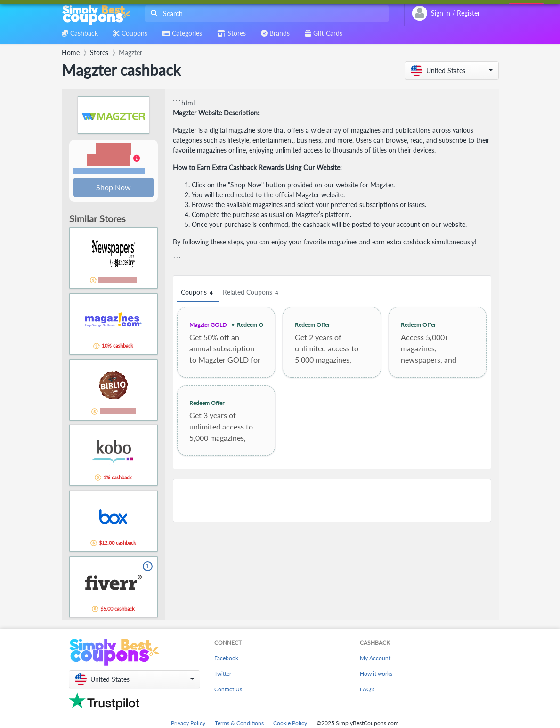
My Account (375, 659)
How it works (376, 675)
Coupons (198, 293)
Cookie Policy (290, 724)
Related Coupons (252, 293)
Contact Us (228, 690)
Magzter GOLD (208, 325)
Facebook (226, 659)
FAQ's (367, 690)
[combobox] (265, 13)
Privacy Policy (188, 724)
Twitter (223, 675)
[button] (452, 70)
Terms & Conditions (239, 724)
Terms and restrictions (109, 171)
